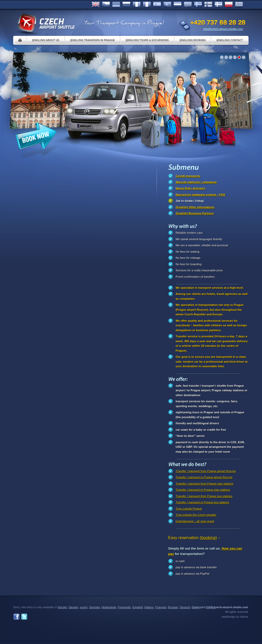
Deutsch (116, 5)
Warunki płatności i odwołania (196, 182)
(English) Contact (230, 40)
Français (137, 5)
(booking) (208, 538)
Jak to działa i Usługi (190, 201)
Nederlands (109, 607)
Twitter (24, 617)
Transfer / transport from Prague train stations (205, 484)
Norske (188, 5)
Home (20, 40)
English (96, 5)
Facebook (17, 617)
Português (167, 5)
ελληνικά (239, 5)
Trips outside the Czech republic (196, 515)
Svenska (198, 5)
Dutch (178, 5)
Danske (219, 5)
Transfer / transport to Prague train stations (203, 490)
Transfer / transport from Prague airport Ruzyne (206, 471)
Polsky (229, 5)
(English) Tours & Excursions (147, 40)
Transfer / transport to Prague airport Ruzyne (204, 477)
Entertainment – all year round (195, 521)
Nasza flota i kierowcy (191, 188)
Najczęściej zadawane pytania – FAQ (201, 195)
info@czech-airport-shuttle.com (223, 29)
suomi (84, 607)
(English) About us (46, 40)
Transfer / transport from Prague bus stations (204, 496)
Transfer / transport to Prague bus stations (203, 502)
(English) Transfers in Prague (92, 40)
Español (157, 5)
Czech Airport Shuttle (46, 23)
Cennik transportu (188, 176)
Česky (106, 5)
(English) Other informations (195, 207)
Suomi (208, 5)
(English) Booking (193, 40)
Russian (126, 5)
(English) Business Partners (195, 213)
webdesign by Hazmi (235, 617)
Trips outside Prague (189, 509)
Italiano (147, 5)
